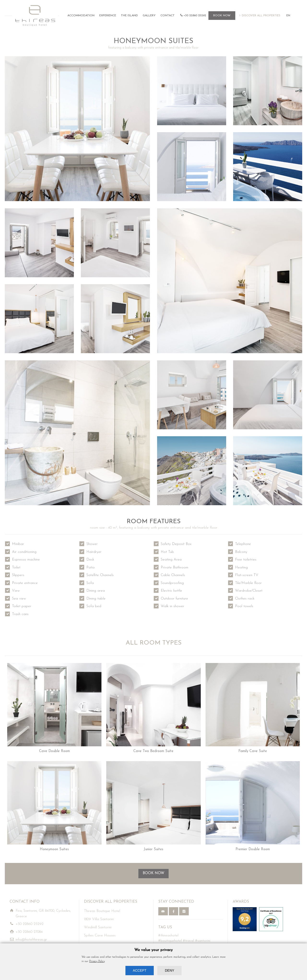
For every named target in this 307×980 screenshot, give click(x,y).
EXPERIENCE (108, 16)
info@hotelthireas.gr (31, 940)
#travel (189, 941)
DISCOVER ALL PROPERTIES (261, 16)
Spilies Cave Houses (100, 936)
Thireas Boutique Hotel (102, 911)
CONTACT (168, 16)
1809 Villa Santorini (99, 919)
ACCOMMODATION (81, 16)
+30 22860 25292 (195, 16)
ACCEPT (140, 970)
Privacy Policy (97, 961)
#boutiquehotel (170, 941)
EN (288, 16)
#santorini (203, 941)
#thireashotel (168, 936)
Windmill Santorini (98, 927)
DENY (169, 970)
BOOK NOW (222, 16)
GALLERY (149, 16)
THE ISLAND (129, 16)
